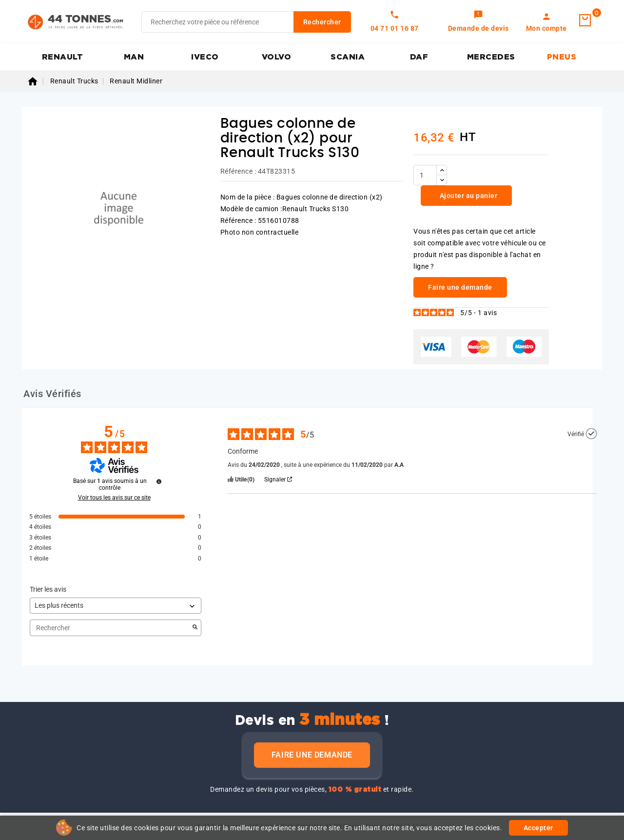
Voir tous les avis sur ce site (114, 498)
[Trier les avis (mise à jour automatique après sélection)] (116, 606)
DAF (419, 57)
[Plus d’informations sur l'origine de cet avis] (591, 434)
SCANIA (348, 57)
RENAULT (63, 57)
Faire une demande (312, 755)
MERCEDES (491, 57)
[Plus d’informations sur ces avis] (159, 481)
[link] (478, 22)
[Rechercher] (246, 22)
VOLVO (277, 57)
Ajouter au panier (468, 196)
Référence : (238, 171)
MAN (134, 57)
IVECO (205, 57)
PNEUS (562, 57)
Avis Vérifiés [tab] (52, 394)
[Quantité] (425, 175)
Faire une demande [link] (460, 287)
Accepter (538, 828)
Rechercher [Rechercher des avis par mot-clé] (111, 628)
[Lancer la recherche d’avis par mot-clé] (195, 628)
